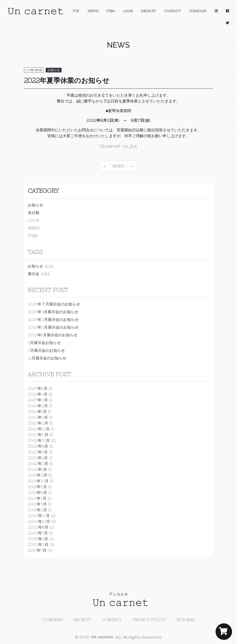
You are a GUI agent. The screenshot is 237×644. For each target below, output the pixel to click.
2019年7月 (37, 550)
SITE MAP (186, 620)
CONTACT (172, 11)
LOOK (128, 11)
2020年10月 (39, 521)
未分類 (34, 213)
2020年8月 (38, 527)
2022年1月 (37, 469)
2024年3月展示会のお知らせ (53, 327)
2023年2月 (38, 423)
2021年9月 (37, 487)
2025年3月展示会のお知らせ (53, 320)
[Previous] (105, 166)
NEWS (93, 11)
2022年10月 (39, 440)
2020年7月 (38, 533)
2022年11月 (38, 435)
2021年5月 (37, 504)
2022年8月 (38, 446)
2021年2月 (37, 510)
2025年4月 (38, 394)
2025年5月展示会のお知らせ (53, 312)
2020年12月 (39, 516)
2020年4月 (38, 539)
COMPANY (198, 11)
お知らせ (35, 205)
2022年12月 (39, 429)
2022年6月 (38, 452)
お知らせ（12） (41, 266)
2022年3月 (38, 464)
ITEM (111, 11)
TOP (76, 11)
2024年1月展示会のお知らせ (53, 335)
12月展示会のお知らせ (47, 358)
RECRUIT (148, 11)
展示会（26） (40, 274)
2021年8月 (37, 493)
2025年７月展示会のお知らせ (54, 304)
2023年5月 (38, 417)
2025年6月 (38, 388)
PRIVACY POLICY (149, 620)
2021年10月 (38, 481)
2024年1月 (37, 412)
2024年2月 (38, 406)
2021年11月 (38, 475)
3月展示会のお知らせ (46, 350)
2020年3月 (38, 545)
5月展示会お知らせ (44, 343)
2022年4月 (38, 458)
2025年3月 (38, 400)
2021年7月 (37, 498)
